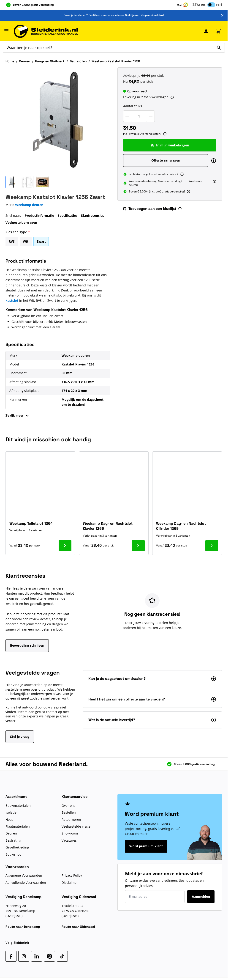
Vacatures (69, 840)
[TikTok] (62, 956)
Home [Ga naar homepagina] (10, 61)
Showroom (70, 833)
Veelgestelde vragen (21, 222)
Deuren (25, 61)
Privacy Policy (72, 875)
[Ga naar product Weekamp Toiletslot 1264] (65, 546)
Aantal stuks (133, 106)
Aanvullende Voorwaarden (26, 883)
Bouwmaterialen (18, 806)
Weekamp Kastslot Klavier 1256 (116, 61)
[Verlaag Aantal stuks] (127, 116)
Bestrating (13, 840)
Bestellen (69, 812)
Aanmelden (201, 896)
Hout (9, 819)
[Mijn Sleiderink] (206, 31)
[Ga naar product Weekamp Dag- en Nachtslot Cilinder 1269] (212, 546)
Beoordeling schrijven (27, 645)
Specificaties (68, 215)
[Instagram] (24, 956)
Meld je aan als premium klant (144, 15)
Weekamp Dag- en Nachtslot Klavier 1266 (108, 526)
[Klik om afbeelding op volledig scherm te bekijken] (58, 120)
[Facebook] (11, 956)
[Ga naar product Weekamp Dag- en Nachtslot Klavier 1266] (138, 546)
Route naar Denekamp (23, 927)
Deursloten (78, 61)
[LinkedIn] (37, 956)
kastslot (12, 301)
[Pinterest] (49, 956)
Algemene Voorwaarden (24, 875)
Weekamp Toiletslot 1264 (31, 523)
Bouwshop (14, 854)
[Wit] (26, 241)
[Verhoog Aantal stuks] (151, 116)
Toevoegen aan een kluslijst (150, 209)
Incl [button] (204, 5)
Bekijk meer (18, 416)
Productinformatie (39, 215)
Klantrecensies (92, 215)
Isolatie (11, 812)
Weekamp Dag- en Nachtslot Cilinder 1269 (181, 526)
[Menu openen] (6, 31)
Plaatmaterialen (18, 826)
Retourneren (71, 819)
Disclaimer (70, 883)
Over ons (68, 806)
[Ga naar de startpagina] (46, 31)
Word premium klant (146, 846)
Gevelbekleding (17, 847)
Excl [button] (219, 5)
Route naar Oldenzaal (78, 927)
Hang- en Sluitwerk (50, 61)
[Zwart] (41, 241)
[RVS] (12, 241)
